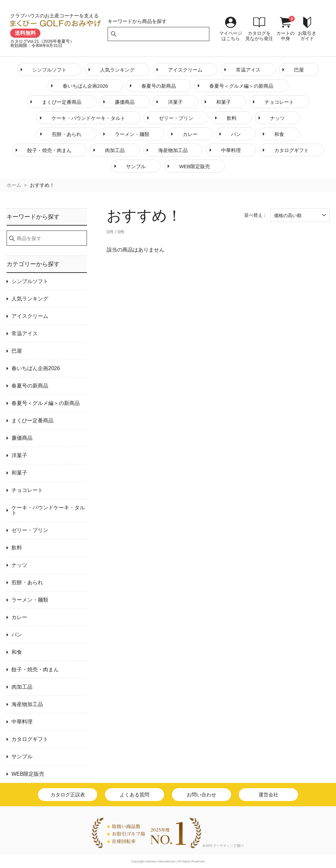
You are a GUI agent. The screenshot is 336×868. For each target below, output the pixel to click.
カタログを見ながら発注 (259, 36)
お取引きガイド (307, 36)
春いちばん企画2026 (85, 86)
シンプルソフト (49, 70)
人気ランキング (117, 70)
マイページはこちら (231, 36)
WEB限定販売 (195, 166)
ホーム (14, 185)
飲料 (232, 118)
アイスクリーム (185, 70)
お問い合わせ (201, 795)
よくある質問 (135, 795)
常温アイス (248, 70)
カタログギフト (292, 150)
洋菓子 (175, 102)
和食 (279, 134)
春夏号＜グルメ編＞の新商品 (241, 86)
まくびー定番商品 (62, 102)
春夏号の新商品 (159, 86)
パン (236, 134)
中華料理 (231, 150)
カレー (190, 134)
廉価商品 (125, 102)
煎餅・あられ (67, 134)
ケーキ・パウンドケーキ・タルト (88, 118)
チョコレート (279, 102)
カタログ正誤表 (68, 795)
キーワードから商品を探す (137, 21)
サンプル (136, 166)
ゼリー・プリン (176, 118)
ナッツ (277, 118)
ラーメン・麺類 (132, 134)
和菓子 (224, 102)
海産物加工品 (173, 150)
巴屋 (299, 70)
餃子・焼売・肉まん (49, 150)
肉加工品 (115, 150)
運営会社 (268, 795)
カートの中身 (285, 36)
